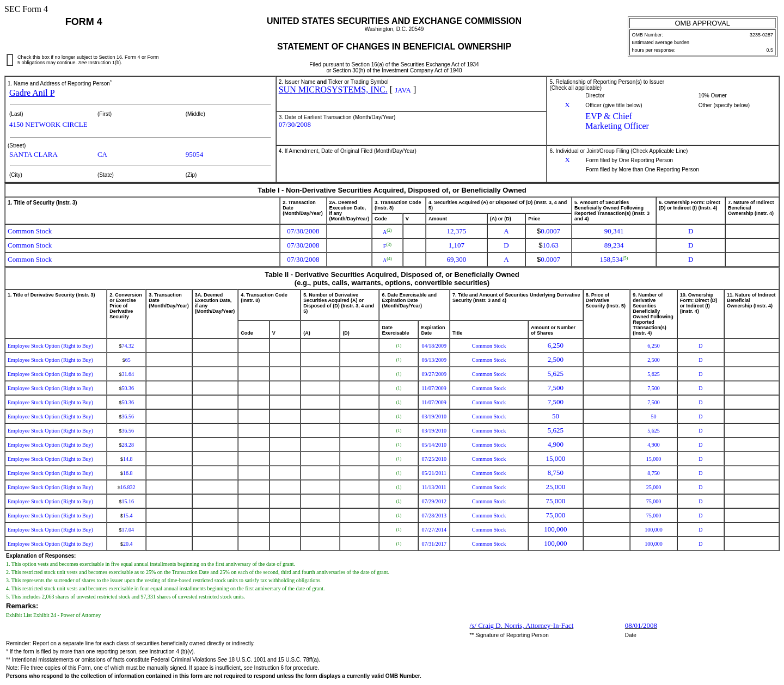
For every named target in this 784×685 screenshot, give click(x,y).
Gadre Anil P (32, 93)
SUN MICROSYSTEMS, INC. (333, 90)
